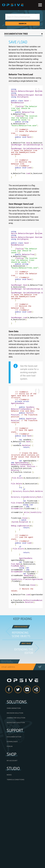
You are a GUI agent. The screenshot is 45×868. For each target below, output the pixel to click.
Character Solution (16, 793)
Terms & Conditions (15, 855)
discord (31, 765)
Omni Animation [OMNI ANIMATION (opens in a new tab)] (14, 783)
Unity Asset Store (36, 766)
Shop (12, 829)
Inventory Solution (16, 798)
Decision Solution (15, 788)
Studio (13, 843)
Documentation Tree (16, 34)
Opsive (13, 5)
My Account (12, 836)
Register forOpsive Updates (7, 736)
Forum (10, 821)
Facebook (12, 765)
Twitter (21, 765)
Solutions (17, 777)
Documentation (14, 812)
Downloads (12, 817)
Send (40, 742)
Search (23, 24)
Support (15, 805)
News (9, 850)
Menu (40, 5)
